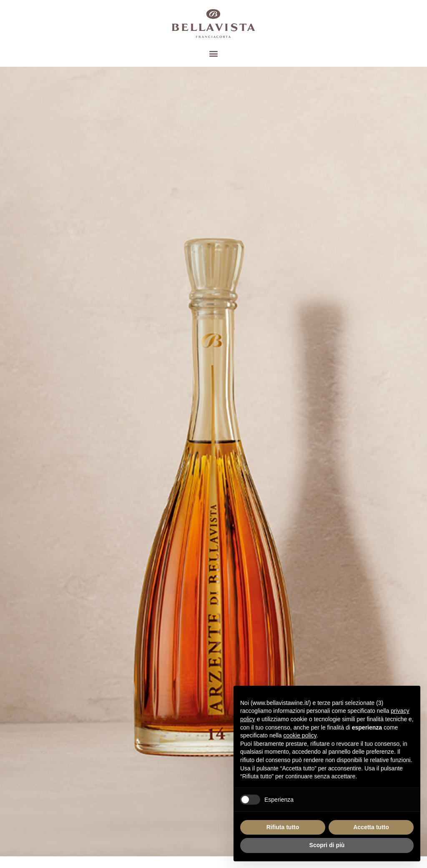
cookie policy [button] (300, 735)
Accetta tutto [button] (371, 827)
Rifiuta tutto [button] (283, 827)
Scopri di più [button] (327, 845)
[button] (214, 53)
